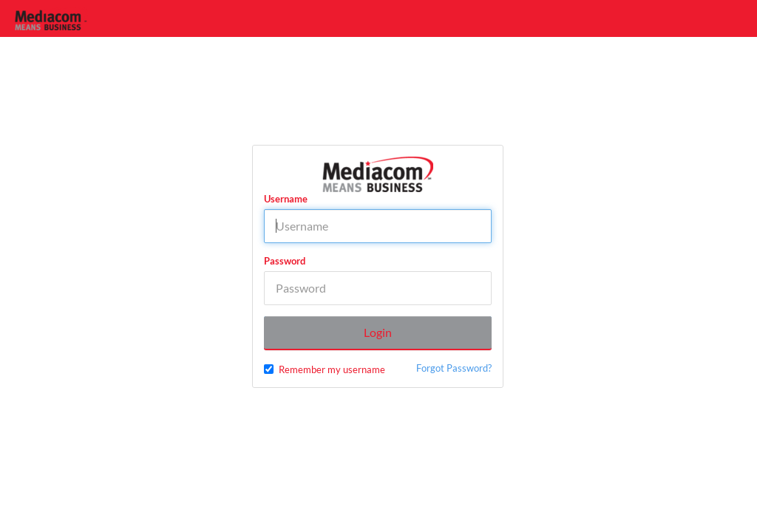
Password (285, 261)
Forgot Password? (454, 368)
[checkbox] (269, 369)
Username (286, 199)
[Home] (51, 18)
